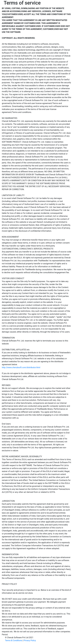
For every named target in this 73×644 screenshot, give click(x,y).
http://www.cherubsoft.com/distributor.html (21, 367)
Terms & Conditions (14, 640)
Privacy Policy (30, 640)
